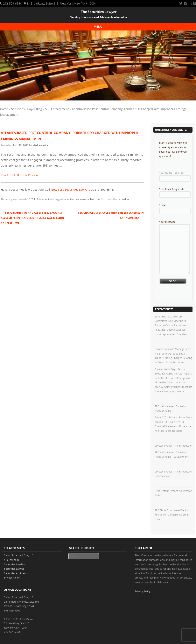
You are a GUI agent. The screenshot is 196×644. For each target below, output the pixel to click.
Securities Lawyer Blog (27, 109)
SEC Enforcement (57, 109)
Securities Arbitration (16, 573)
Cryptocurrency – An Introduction (173, 446)
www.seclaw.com (90, 199)
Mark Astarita (40, 145)
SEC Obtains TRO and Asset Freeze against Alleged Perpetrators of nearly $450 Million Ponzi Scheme (32, 218)
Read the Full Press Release (20, 175)
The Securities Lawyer (99, 12)
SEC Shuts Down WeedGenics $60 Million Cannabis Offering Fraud (172, 515)
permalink (123, 199)
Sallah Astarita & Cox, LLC (19, 555)
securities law (71, 199)
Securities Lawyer (14, 569)
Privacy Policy (12, 577)
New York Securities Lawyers (71, 190)
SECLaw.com (11, 560)
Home (4, 109)
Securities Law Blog (15, 564)
